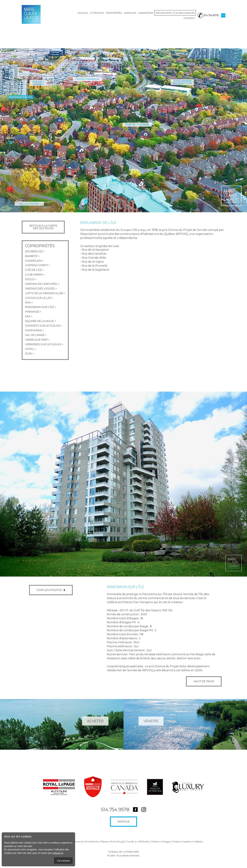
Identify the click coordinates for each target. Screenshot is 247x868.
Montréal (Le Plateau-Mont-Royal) (104, 846)
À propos (84, 17)
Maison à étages (161, 846)
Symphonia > (35, 334)
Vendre (151, 725)
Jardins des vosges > (42, 290)
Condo (130, 846)
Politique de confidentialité (123, 856)
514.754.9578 (115, 814)
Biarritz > (33, 256)
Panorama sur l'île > (41, 309)
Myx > (29, 305)
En (223, 17)
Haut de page (197, 686)
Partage (123, 826)
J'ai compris (63, 861)
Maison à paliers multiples (188, 846)
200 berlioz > (35, 251)
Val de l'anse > (36, 338)
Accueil (70, 17)
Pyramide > (34, 314)
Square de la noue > (41, 324)
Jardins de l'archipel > (43, 285)
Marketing (133, 17)
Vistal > (31, 353)
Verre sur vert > (38, 343)
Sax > (29, 319)
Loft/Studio (143, 846)
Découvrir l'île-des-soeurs (162, 17)
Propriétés (101, 17)
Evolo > (31, 280)
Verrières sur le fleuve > (45, 348)
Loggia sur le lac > (40, 300)
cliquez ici (58, 853)
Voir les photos (51, 594)
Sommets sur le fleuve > (44, 329)
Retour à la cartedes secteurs (43, 227)
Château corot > (38, 266)
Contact (189, 17)
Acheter (95, 725)
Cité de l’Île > (35, 271)
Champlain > (35, 261)
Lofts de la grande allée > (46, 295)
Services (117, 17)
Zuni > (30, 358)
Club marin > (35, 276)
